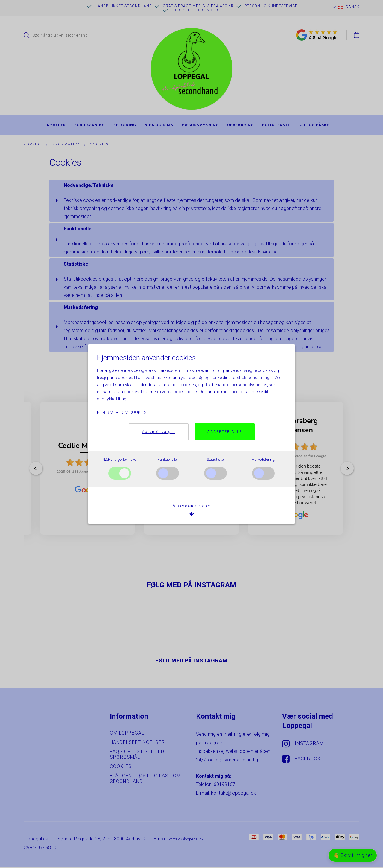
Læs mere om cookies (122, 412)
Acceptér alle (225, 432)
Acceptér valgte (158, 432)
